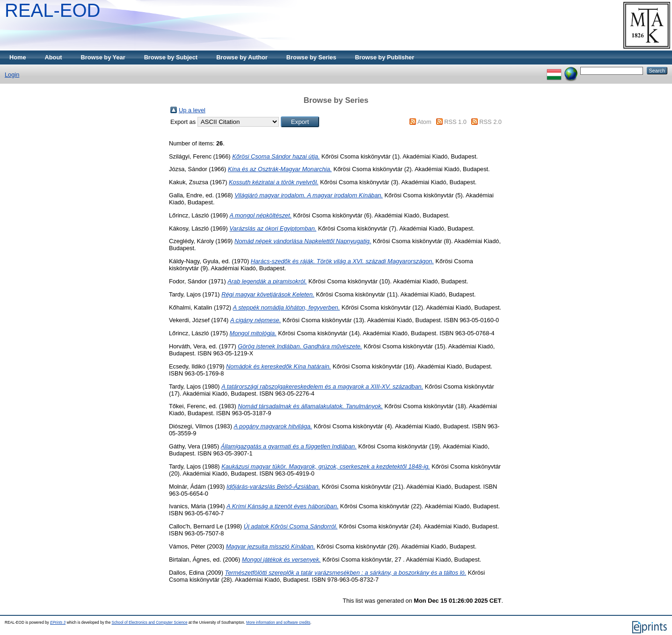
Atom (424, 122)
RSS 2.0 (490, 122)
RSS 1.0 (455, 122)
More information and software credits (278, 623)
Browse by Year (103, 57)
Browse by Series (311, 57)
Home (18, 57)
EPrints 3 (58, 623)
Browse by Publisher (385, 57)
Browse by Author (242, 57)
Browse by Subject (171, 57)
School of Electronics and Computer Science (149, 623)
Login (12, 75)
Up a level (192, 110)
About (54, 57)
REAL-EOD (53, 10)
